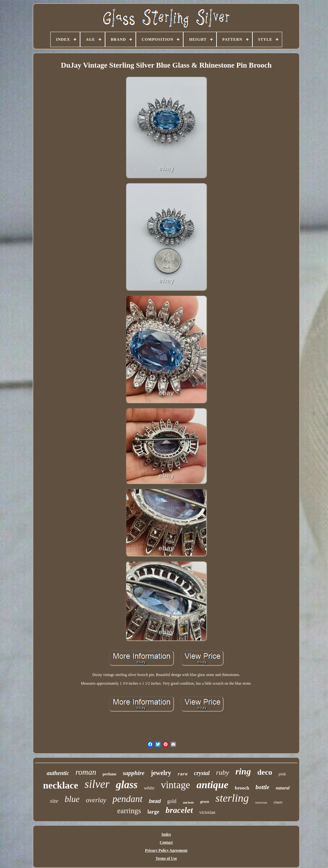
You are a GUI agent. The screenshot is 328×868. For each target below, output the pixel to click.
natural (283, 788)
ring (243, 771)
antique (212, 785)
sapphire (134, 773)
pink (282, 774)
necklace (61, 785)
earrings (129, 811)
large (153, 812)
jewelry (161, 773)
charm (278, 802)
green (205, 802)
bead (155, 801)
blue (72, 799)
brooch (242, 788)
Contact (166, 842)
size (54, 801)
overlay (96, 800)
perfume (109, 774)
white (149, 788)
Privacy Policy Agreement (166, 850)
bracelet (179, 810)
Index (166, 834)
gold (172, 801)
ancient (188, 802)
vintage (175, 785)
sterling (232, 798)
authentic (58, 773)
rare (182, 774)
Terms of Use (166, 858)
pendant (127, 799)
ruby (223, 772)
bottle (262, 787)
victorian (207, 812)
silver (97, 784)
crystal (202, 773)
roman (86, 772)
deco (265, 772)
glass (127, 785)
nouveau (261, 802)
